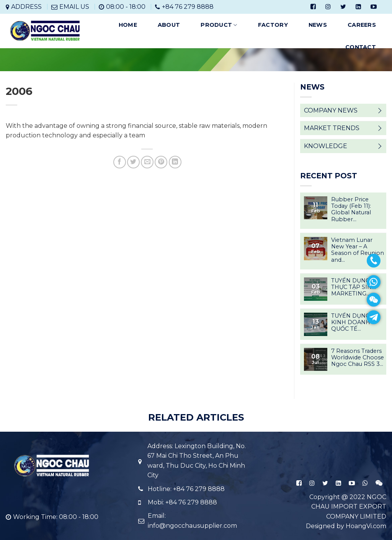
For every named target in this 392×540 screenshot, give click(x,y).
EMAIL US (74, 7)
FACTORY (273, 25)
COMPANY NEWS (331, 110)
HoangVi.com (366, 526)
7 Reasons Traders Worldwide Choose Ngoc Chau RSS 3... (358, 358)
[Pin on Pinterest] (161, 162)
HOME (128, 25)
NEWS (318, 25)
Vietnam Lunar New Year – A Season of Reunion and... (358, 250)
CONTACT (361, 47)
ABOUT (169, 25)
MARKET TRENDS (332, 128)
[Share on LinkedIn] (175, 162)
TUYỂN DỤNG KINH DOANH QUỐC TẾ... (351, 323)
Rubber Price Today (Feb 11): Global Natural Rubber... (351, 210)
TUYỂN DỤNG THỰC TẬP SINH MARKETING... (354, 287)
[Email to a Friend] (147, 162)
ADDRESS (26, 7)
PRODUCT (219, 25)
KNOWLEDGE (326, 146)
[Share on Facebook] (120, 162)
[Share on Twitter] (133, 162)
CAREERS (362, 25)
